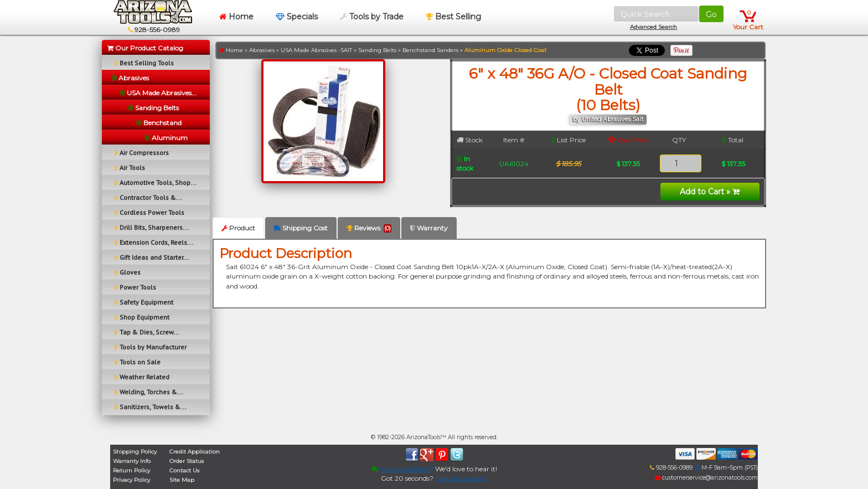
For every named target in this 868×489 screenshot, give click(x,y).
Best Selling (453, 17)
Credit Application (195, 452)
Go (711, 14)
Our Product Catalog (145, 48)
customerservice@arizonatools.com (706, 478)
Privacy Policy (131, 480)
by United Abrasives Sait (608, 119)
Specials (297, 17)
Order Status (187, 461)
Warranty (429, 228)
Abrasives (262, 50)
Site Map (182, 480)
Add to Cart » (710, 192)
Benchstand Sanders (430, 50)
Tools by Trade (372, 17)
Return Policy (131, 470)
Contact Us (184, 470)
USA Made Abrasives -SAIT (316, 50)
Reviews (369, 228)
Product (238, 228)
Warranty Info (132, 461)
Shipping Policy (135, 452)
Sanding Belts (377, 50)
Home (236, 17)
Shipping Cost (301, 228)
